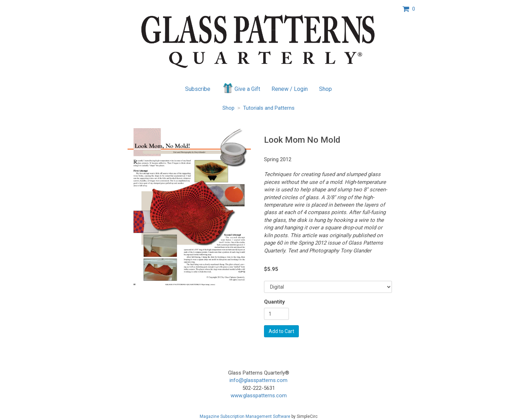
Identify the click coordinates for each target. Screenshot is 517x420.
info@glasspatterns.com (258, 380)
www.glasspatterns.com (259, 396)
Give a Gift (241, 88)
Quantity (274, 302)
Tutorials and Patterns (269, 108)
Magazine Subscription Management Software (245, 416)
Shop (325, 89)
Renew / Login (290, 89)
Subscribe (198, 89)
